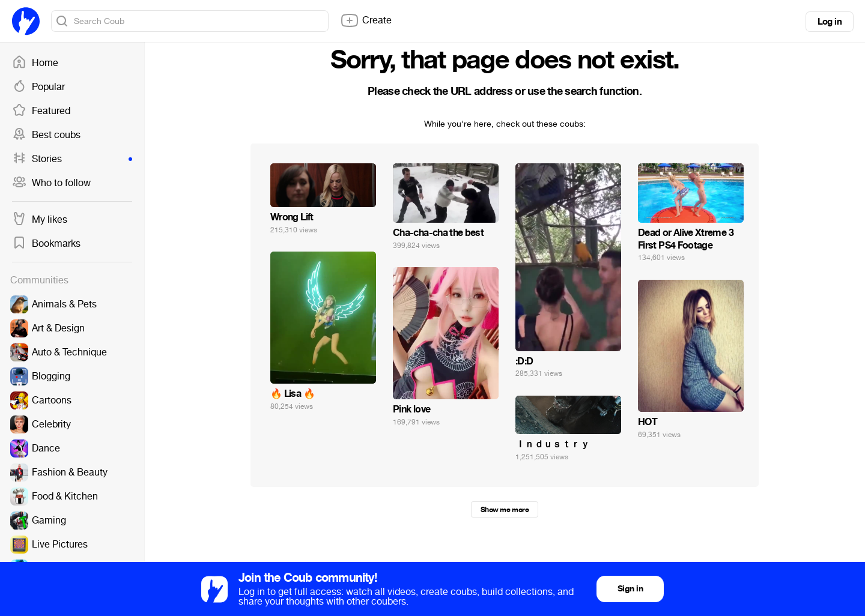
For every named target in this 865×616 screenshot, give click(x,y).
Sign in (630, 589)
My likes (40, 220)
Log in (830, 22)
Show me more (505, 510)
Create (366, 20)
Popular (38, 87)
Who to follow (51, 183)
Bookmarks (46, 244)
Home (35, 63)
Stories (72, 159)
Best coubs (46, 135)
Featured (41, 111)
